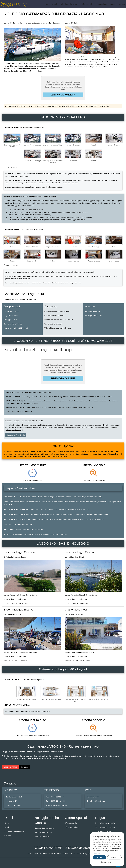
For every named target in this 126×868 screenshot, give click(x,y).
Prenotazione (102, 4)
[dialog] (107, 849)
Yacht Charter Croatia (107, 823)
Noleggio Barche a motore (44, 828)
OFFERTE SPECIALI (80, 106)
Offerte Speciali (88, 4)
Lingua (112, 4)
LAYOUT (62, 106)
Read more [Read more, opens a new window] (96, 853)
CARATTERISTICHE (12, 106)
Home (48, 4)
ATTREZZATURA (28, 106)
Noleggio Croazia (104, 831)
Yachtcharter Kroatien (107, 827)
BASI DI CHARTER (50, 106)
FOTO (69, 106)
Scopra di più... (31, 595)
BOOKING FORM (10, 767)
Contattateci (84, 454)
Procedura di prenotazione (14, 831)
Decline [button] (114, 857)
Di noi (54, 4)
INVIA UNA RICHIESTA (16, 435)
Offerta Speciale (71, 823)
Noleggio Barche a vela (43, 832)
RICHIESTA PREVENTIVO (99, 106)
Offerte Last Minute (72, 827)
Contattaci (25, 767)
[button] (107, 862)
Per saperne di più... (31, 652)
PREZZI (38, 106)
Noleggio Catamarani (42, 836)
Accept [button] (99, 857)
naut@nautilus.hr (99, 801)
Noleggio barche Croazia (69, 4)
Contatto (122, 4)
